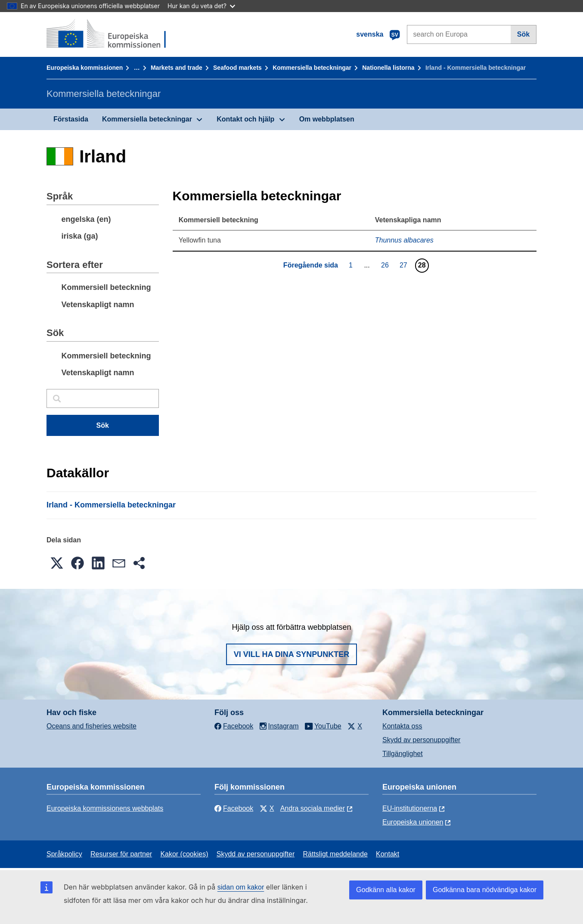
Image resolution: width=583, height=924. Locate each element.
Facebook (234, 808)
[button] (57, 563)
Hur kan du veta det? (201, 6)
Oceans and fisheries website (91, 726)
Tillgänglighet (403, 754)
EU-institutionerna (410, 808)
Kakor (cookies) (184, 854)
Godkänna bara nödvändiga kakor (485, 890)
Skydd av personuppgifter (421, 740)
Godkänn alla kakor (386, 890)
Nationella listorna (388, 68)
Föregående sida (311, 265)
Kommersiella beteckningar (312, 68)
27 (405, 265)
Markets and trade (177, 68)
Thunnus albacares (404, 240)
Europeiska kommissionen (85, 68)
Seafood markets (237, 68)
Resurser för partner (121, 854)
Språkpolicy (64, 854)
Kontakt (388, 854)
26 (386, 265)
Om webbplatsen (327, 119)
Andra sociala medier (313, 808)
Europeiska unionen (413, 822)
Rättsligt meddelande (335, 854)
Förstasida (71, 119)
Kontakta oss (402, 726)
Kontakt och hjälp (245, 119)
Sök (523, 34)
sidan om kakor (241, 887)
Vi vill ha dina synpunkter (291, 654)
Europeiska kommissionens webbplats (105, 808)
